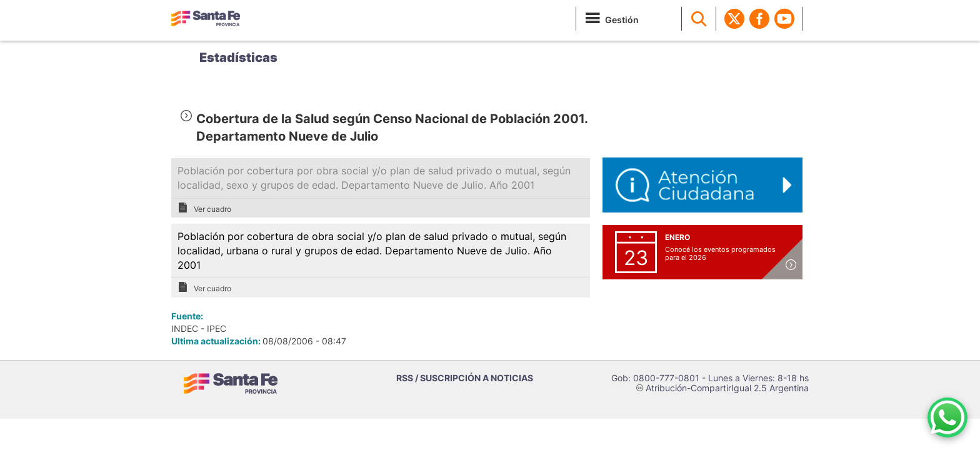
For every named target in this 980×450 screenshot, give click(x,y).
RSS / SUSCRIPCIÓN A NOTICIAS (465, 378)
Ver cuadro (204, 208)
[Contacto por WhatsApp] (947, 417)
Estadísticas (238, 57)
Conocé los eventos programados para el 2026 (720, 253)
